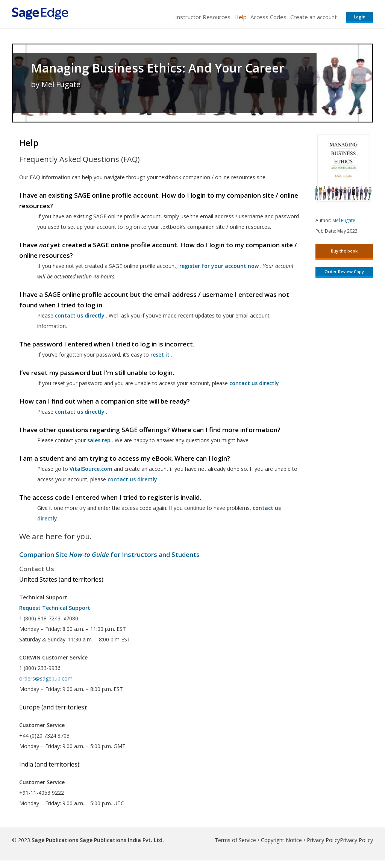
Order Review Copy (344, 271)
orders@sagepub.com (46, 678)
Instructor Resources (203, 17)
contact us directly (132, 479)
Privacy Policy (323, 840)
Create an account (314, 17)
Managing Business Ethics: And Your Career (158, 68)
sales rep (99, 440)
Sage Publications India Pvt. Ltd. (121, 840)
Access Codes (268, 17)
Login (360, 17)
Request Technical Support (55, 608)
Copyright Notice (281, 840)
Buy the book (344, 251)
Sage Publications (55, 840)
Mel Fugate (344, 220)
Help (240, 17)
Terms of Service (235, 840)
